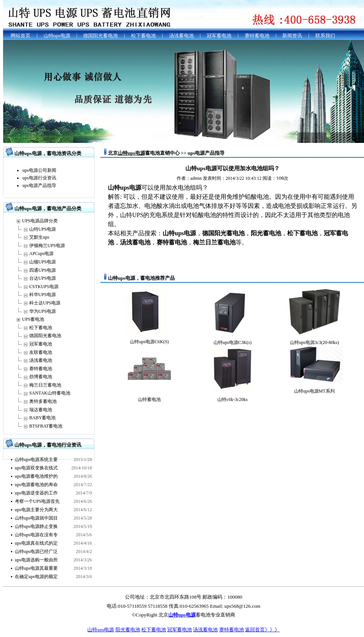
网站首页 (21, 36)
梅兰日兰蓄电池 (45, 385)
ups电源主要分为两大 (36, 510)
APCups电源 (41, 254)
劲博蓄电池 (41, 377)
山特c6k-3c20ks (232, 399)
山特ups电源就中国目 (36, 518)
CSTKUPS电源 (44, 287)
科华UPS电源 (43, 295)
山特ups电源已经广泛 (36, 551)
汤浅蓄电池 (181, 36)
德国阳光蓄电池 (100, 36)
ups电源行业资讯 (39, 178)
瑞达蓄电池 (41, 410)
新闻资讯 (292, 36)
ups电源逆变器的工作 (36, 493)
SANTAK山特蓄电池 (50, 393)
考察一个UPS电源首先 (37, 501)
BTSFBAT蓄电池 (46, 426)
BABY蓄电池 (42, 418)
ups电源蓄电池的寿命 (36, 485)
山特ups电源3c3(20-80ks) (314, 342)
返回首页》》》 (262, 630)
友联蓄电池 (41, 352)
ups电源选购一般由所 (36, 560)
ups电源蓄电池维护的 (36, 476)
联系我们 (325, 36)
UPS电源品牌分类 (40, 221)
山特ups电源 (57, 36)
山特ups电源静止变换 (36, 526)
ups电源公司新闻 (39, 170)
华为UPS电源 (43, 311)
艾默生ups (39, 237)
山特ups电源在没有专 (36, 535)
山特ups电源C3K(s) (233, 342)
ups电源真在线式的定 (36, 543)
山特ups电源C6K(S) (149, 342)
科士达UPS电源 (45, 303)
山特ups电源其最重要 (36, 568)
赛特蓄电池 (257, 36)
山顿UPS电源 (43, 262)
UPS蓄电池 (33, 319)
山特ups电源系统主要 (36, 460)
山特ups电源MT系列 (314, 391)
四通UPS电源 (43, 270)
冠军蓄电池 (219, 36)
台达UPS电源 (43, 278)
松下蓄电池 (143, 36)
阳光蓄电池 (128, 630)
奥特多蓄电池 (43, 401)
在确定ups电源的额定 (36, 577)
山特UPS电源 (43, 229)
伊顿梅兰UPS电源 (47, 246)
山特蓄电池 (149, 399)
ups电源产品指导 (39, 185)
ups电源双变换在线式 (36, 468)
